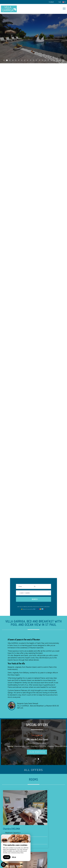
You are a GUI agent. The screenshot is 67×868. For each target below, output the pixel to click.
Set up (14, 857)
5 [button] (16, 60)
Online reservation (37, 752)
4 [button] (13, 60)
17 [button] (51, 60)
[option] (33, 39)
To (35, 586)
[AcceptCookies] (3, 865)
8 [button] (25, 60)
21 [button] (63, 60)
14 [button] (42, 60)
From (20, 586)
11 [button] (33, 60)
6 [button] (19, 60)
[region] (16, 848)
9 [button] (28, 60)
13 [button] (39, 60)
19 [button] (57, 60)
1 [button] (4, 60)
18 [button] (54, 60)
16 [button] (48, 60)
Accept (7, 857)
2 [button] (7, 60)
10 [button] (31, 60)
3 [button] (10, 60)
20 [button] (60, 60)
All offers (34, 770)
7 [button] (22, 60)
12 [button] (36, 60)
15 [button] (45, 60)
